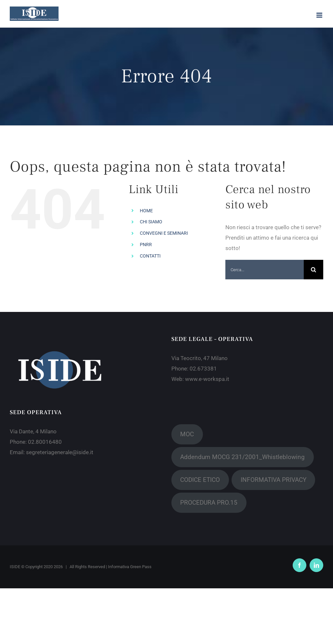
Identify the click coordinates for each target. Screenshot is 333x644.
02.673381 (203, 369)
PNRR (146, 245)
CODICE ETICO (200, 480)
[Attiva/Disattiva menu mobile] (320, 15)
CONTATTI (150, 256)
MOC (187, 434)
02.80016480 (45, 442)
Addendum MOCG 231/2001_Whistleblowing (242, 457)
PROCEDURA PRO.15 (209, 503)
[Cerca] (313, 270)
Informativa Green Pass (130, 567)
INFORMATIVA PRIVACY (273, 480)
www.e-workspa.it (207, 379)
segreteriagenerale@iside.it (60, 452)
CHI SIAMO (151, 222)
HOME (146, 211)
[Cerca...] (265, 270)
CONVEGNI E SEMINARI (164, 233)
